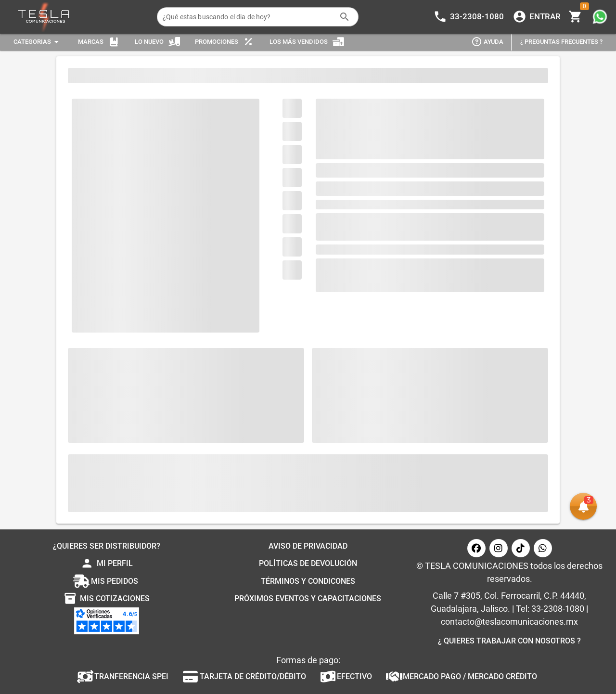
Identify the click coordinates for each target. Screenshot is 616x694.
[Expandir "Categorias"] (38, 42)
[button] (583, 506)
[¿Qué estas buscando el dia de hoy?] (248, 17)
